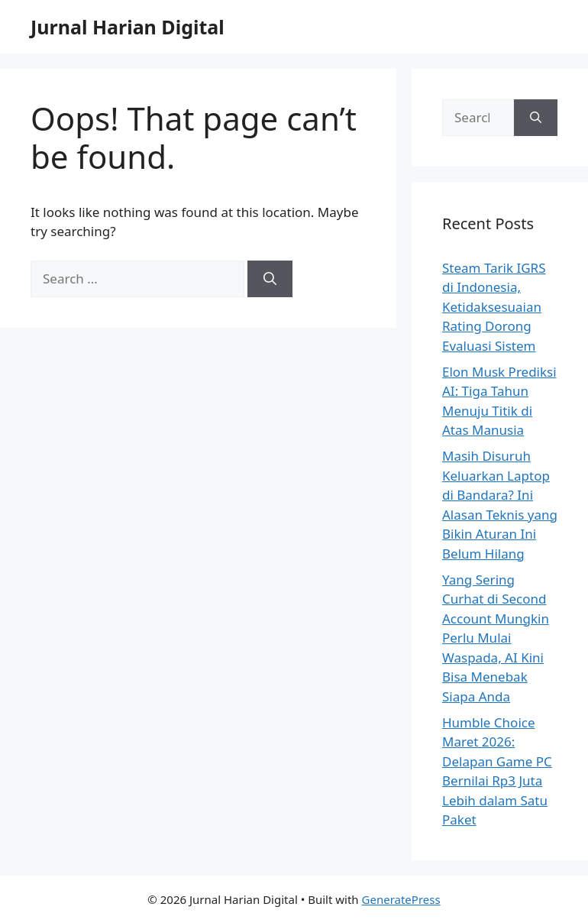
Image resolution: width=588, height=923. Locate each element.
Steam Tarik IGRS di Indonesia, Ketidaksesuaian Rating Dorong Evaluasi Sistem (494, 307)
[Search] (270, 279)
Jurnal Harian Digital (128, 27)
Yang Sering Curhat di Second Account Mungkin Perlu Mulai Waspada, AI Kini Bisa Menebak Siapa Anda (496, 638)
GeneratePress (401, 899)
